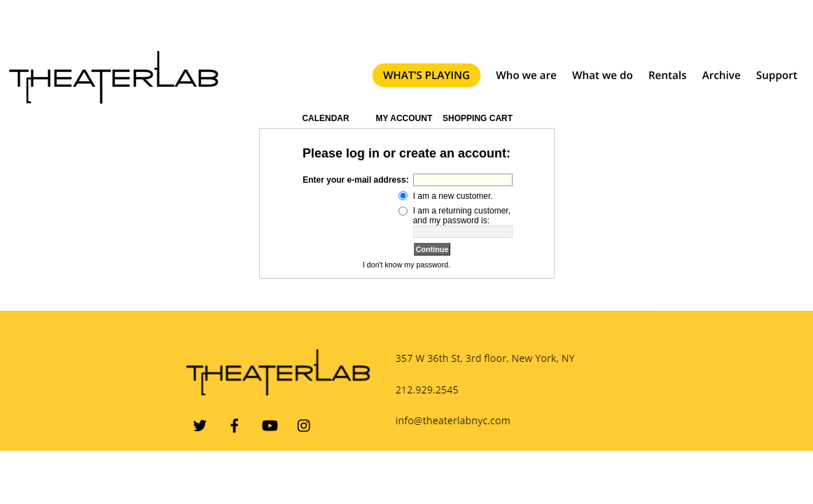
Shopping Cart (478, 118)
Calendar (325, 118)
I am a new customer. (453, 196)
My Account (403, 118)
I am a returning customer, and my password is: (462, 216)
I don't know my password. (406, 265)
